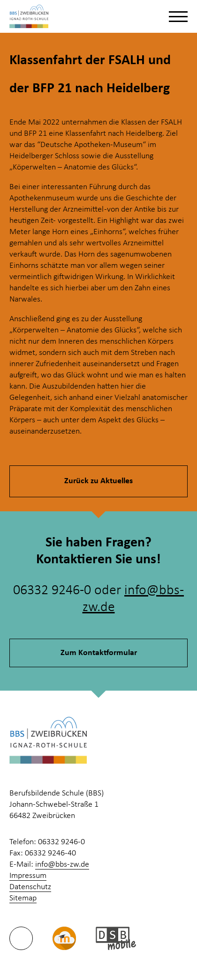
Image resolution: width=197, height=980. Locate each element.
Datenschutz (30, 887)
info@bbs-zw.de (62, 865)
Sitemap (23, 898)
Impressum (28, 876)
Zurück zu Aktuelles (98, 481)
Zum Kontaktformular (99, 653)
